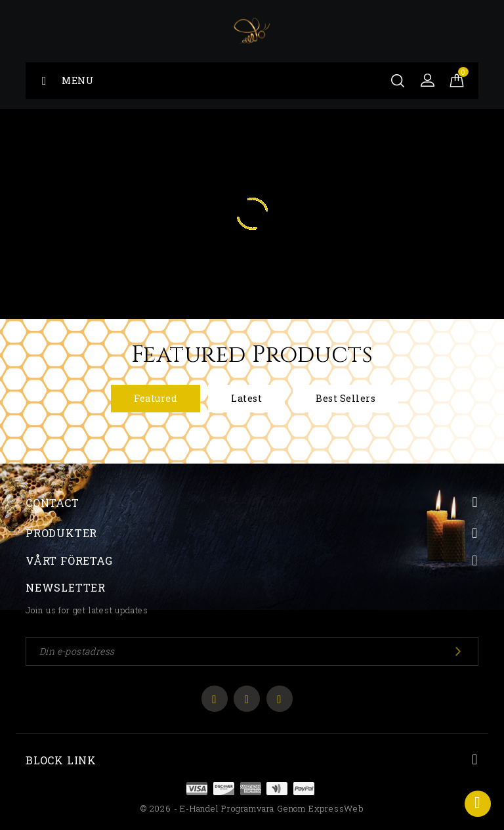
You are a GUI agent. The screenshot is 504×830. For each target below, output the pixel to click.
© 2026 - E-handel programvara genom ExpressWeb (252, 808)
